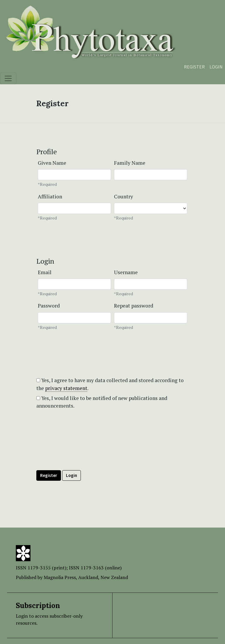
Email (45, 272)
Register (194, 67)
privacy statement (66, 388)
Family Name (130, 163)
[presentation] (81, 453)
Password (49, 306)
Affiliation (50, 196)
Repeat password (134, 306)
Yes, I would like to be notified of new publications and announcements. (102, 402)
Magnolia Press (60, 577)
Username (126, 272)
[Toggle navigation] (8, 78)
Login (216, 67)
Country (123, 196)
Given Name (52, 163)
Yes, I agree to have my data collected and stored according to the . (110, 384)
